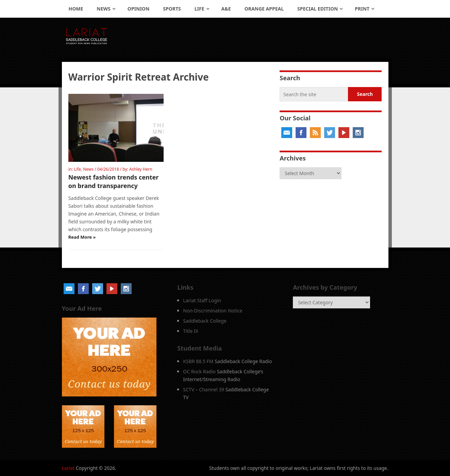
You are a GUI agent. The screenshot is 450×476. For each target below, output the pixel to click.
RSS (315, 133)
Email (287, 133)
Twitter (330, 133)
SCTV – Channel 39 (204, 389)
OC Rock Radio (199, 371)
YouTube (344, 133)
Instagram (358, 133)
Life (199, 9)
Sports (172, 9)
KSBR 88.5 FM (198, 361)
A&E (226, 9)
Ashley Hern (141, 169)
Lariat (68, 468)
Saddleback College (205, 321)
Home (76, 9)
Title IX (191, 331)
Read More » (82, 237)
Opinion (139, 9)
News (103, 9)
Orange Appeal (264, 9)
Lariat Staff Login (202, 300)
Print (362, 9)
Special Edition (318, 9)
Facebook (301, 133)
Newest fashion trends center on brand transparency (114, 181)
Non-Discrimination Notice (213, 311)
